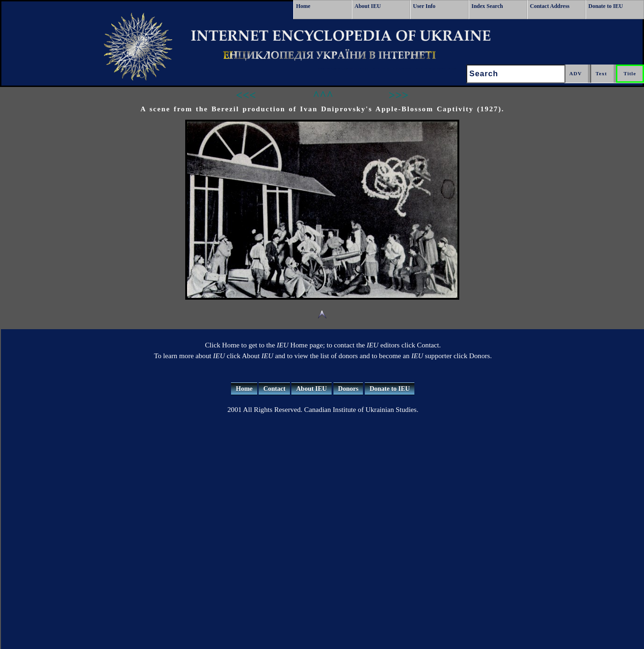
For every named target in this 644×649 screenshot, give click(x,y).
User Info (424, 6)
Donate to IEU (606, 6)
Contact (274, 389)
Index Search (487, 6)
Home (303, 6)
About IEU (368, 6)
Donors (348, 389)
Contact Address (550, 6)
